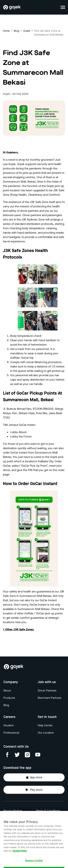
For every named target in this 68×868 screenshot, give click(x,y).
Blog (17, 31)
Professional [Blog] (11, 733)
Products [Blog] (9, 698)
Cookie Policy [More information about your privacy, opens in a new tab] (20, 853)
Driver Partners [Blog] (47, 690)
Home (6, 31)
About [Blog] (7, 690)
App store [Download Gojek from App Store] (34, 777)
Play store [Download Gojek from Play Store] (34, 790)
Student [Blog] (9, 725)
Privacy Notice (13, 811)
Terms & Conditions (48, 811)
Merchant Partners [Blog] (50, 698)
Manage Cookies (34, 863)
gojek (27, 31)
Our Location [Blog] (46, 733)
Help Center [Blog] (45, 725)
